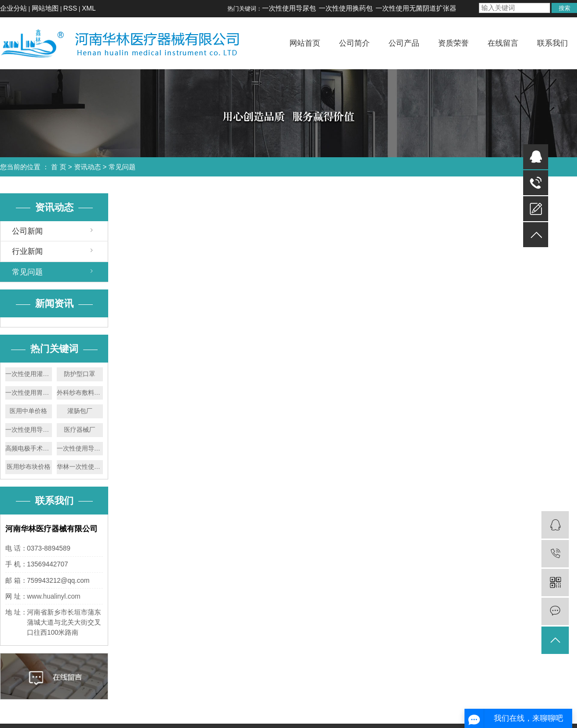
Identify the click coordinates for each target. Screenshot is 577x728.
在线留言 (503, 43)
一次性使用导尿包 (289, 8)
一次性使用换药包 (346, 8)
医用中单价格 (28, 411)
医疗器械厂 (80, 430)
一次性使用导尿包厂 (80, 448)
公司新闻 (27, 231)
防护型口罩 (80, 374)
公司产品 (404, 43)
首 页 (59, 167)
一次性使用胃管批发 (29, 393)
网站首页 (305, 43)
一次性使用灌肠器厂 (29, 374)
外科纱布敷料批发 (80, 393)
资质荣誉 (453, 43)
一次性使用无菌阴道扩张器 (416, 8)
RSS (70, 8)
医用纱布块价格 (29, 467)
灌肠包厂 (80, 411)
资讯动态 (88, 167)
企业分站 (13, 8)
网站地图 (45, 8)
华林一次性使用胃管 (80, 467)
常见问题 (122, 167)
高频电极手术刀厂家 (29, 448)
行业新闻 (27, 251)
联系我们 (552, 43)
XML (89, 8)
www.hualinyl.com (54, 596)
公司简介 (354, 43)
